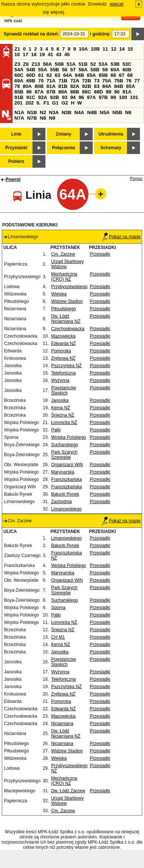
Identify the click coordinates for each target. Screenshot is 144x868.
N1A (19, 112)
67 (122, 75)
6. (39, 103)
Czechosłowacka (68, 329)
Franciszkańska (66, 479)
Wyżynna (60, 380)
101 (134, 97)
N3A (54, 112)
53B (115, 64)
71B (63, 81)
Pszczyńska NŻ (66, 366)
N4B (92, 112)
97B (103, 97)
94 (73, 97)
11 (105, 49)
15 (130, 49)
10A (83, 49)
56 (65, 70)
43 (59, 54)
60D (31, 75)
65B (103, 75)
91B (19, 97)
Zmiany (64, 134)
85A (130, 86)
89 (109, 92)
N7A (19, 118)
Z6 (26, 64)
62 (49, 75)
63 (57, 75)
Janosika (60, 400)
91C (31, 97)
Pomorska (61, 351)
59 (105, 70)
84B (119, 86)
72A (75, 81)
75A (107, 81)
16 (17, 54)
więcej (117, 4)
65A (91, 75)
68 (130, 75)
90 (117, 92)
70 (41, 81)
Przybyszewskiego (69, 287)
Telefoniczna (63, 373)
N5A (105, 112)
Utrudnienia (111, 134)
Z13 (36, 64)
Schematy (111, 148)
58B (95, 70)
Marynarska (63, 472)
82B (86, 86)
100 (123, 97)
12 (114, 49)
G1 (55, 103)
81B (63, 86)
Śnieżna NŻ (63, 415)
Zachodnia (61, 502)
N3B (67, 112)
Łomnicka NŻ (64, 423)
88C (86, 92)
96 (81, 97)
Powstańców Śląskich (63, 390)
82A (75, 86)
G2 (65, 103)
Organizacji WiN (67, 465)
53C (127, 64)
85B (19, 92)
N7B (32, 118)
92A (42, 97)
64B (79, 75)
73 (97, 81)
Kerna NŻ (60, 408)
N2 (43, 112)
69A (19, 81)
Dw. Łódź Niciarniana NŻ (66, 319)
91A (127, 92)
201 (18, 103)
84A (107, 86)
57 (73, 70)
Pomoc (136, 178)
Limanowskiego (66, 509)
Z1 (17, 49)
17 (26, 54)
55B (54, 70)
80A (27, 86)
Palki (56, 430)
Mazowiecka (63, 336)
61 (41, 75)
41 (50, 54)
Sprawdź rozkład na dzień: (31, 34)
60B (127, 70)
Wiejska (59, 294)
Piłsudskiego (63, 309)
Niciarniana (62, 724)
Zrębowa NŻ (63, 358)
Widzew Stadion (67, 301)
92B (54, 97)
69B (31, 81)
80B (39, 86)
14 (122, 49)
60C (19, 75)
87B (51, 92)
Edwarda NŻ (63, 344)
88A (63, 92)
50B (59, 64)
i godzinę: (100, 34)
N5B (117, 112)
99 (114, 97)
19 (42, 54)
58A (83, 70)
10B (95, 49)
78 (17, 86)
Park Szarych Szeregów (64, 455)
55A (42, 70)
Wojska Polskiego (68, 437)
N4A (79, 112)
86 (29, 92)
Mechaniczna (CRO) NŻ (64, 277)
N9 (52, 118)
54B (31, 70)
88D (98, 92)
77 (137, 81)
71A (51, 81)
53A (103, 64)
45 (67, 54)
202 (30, 103)
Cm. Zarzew (63, 254)
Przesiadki (100, 254)
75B (119, 81)
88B (75, 92)
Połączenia (64, 148)
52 (93, 64)
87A (39, 92)
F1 (47, 103)
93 (65, 97)
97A (91, 97)
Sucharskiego (64, 445)
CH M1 (58, 637)
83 (97, 86)
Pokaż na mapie (121, 237)
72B (86, 81)
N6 (128, 112)
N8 (43, 118)
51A (71, 64)
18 (34, 54)
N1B (32, 112)
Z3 (17, 64)
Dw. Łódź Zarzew (68, 791)
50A (47, 64)
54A (19, 70)
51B (83, 64)
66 (114, 75)
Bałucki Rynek (65, 494)
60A (115, 70)
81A (51, 86)
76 (129, 81)
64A (68, 75)
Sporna (58, 608)
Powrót (13, 180)
